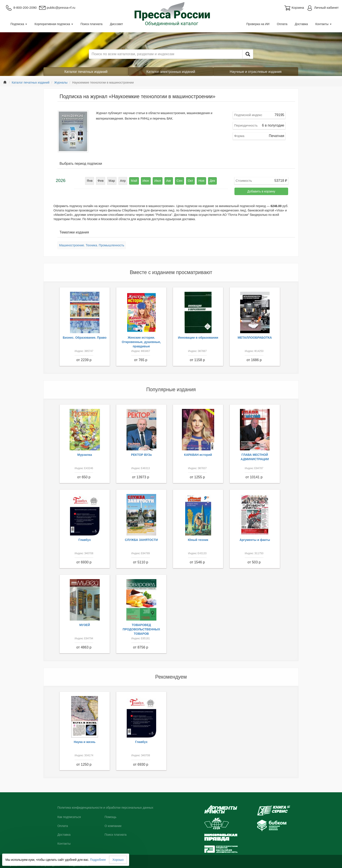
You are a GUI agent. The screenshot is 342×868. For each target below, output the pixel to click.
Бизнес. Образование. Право (85, 338)
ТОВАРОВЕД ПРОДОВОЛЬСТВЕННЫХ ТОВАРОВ (141, 629)
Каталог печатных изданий (86, 72)
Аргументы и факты (255, 540)
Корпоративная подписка (54, 24)
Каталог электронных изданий (171, 72)
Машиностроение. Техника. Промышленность (92, 245)
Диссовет (116, 24)
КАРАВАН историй (198, 455)
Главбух (85, 540)
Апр (125, 180)
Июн (147, 180)
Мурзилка (85, 455)
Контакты (323, 24)
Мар (115, 180)
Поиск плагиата (91, 24)
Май (136, 180)
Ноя (198, 180)
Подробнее (98, 860)
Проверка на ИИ (258, 24)
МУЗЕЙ (85, 625)
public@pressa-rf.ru (57, 8)
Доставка (301, 24)
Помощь (110, 817)
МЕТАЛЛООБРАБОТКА (255, 338)
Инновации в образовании (198, 338)
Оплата (282, 24)
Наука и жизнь (85, 742)
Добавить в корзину (261, 191)
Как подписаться (69, 817)
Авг (168, 180)
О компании (113, 826)
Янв (94, 180)
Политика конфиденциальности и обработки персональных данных (105, 808)
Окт (188, 180)
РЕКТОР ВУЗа (141, 455)
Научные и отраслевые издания (256, 72)
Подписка (19, 24)
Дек (208, 180)
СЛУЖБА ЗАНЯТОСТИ (141, 540)
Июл (157, 180)
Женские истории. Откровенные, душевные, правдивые (141, 342)
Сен (178, 180)
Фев (104, 180)
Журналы (61, 82)
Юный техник (198, 540)
